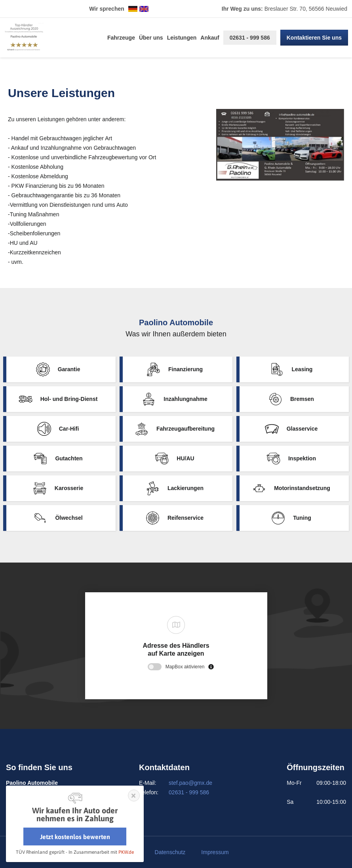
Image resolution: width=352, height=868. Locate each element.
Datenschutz (170, 852)
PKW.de (126, 852)
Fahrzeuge (121, 38)
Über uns (151, 38)
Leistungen (182, 38)
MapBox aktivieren (185, 667)
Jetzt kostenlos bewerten (75, 837)
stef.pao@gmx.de (190, 783)
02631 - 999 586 (250, 38)
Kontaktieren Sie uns (314, 38)
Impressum (215, 852)
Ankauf (210, 38)
